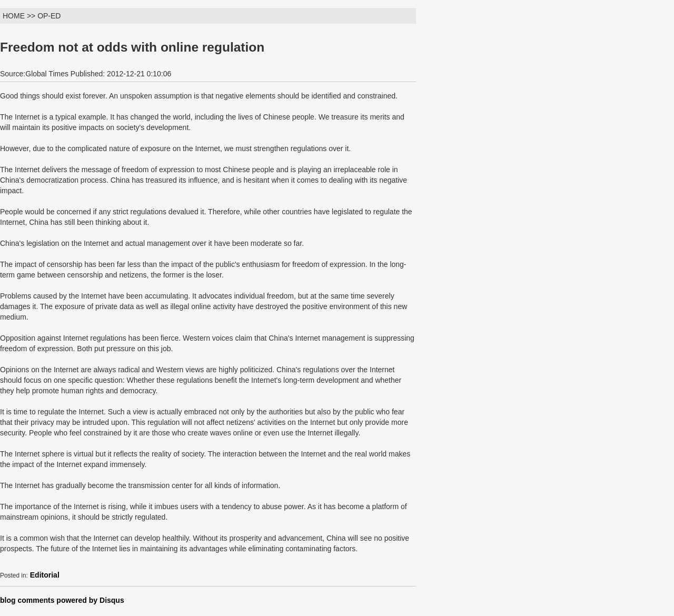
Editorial (45, 575)
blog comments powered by (62, 600)
